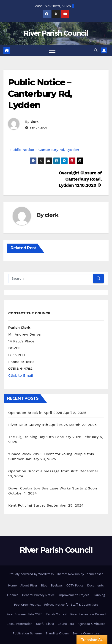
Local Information (20, 624)
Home (12, 585)
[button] (96, 50)
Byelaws (57, 585)
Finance (13, 595)
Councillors (66, 624)
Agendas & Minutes (92, 624)
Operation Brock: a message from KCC (43, 471)
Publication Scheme (27, 633)
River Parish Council (56, 33)
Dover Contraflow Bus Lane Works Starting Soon (53, 488)
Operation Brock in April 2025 (35, 413)
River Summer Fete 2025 (24, 614)
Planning (99, 595)
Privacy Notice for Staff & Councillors (71, 605)
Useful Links (45, 624)
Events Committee (86, 633)
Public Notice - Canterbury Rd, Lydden (45, 150)
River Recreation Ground (88, 614)
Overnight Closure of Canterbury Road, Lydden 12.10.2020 (80, 179)
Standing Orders (57, 633)
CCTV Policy (75, 585)
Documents (96, 585)
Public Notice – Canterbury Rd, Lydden (40, 94)
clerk (34, 122)
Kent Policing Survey (27, 505)
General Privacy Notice (38, 595)
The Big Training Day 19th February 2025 (45, 437)
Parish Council (56, 614)
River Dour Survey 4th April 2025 (38, 425)
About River (29, 585)
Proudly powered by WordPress (32, 574)
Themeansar (94, 574)
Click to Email (21, 375)
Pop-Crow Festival (27, 605)
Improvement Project (74, 595)
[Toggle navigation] (52, 50)
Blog (44, 585)
